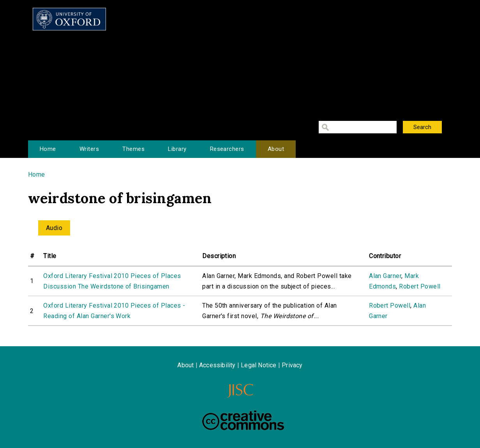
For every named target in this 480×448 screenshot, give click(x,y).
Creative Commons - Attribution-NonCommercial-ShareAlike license (243, 420)
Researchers (227, 149)
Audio (54, 228)
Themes (133, 149)
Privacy (292, 365)
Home (48, 149)
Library (177, 149)
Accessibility (217, 365)
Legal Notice (259, 365)
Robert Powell (420, 286)
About (276, 149)
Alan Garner (385, 276)
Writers (89, 149)
